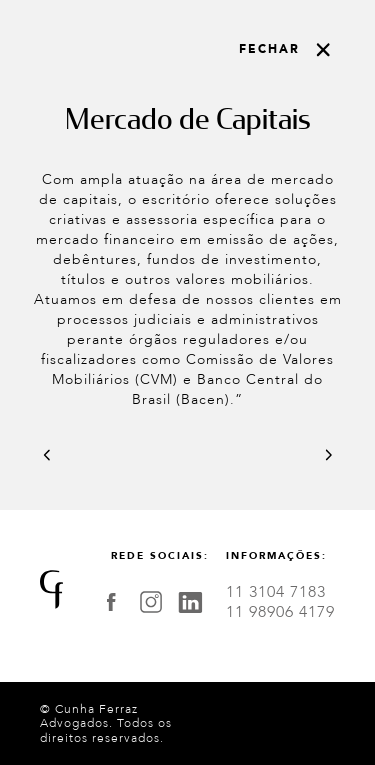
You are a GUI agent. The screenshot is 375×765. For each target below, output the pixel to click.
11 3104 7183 (276, 592)
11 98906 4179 (280, 612)
